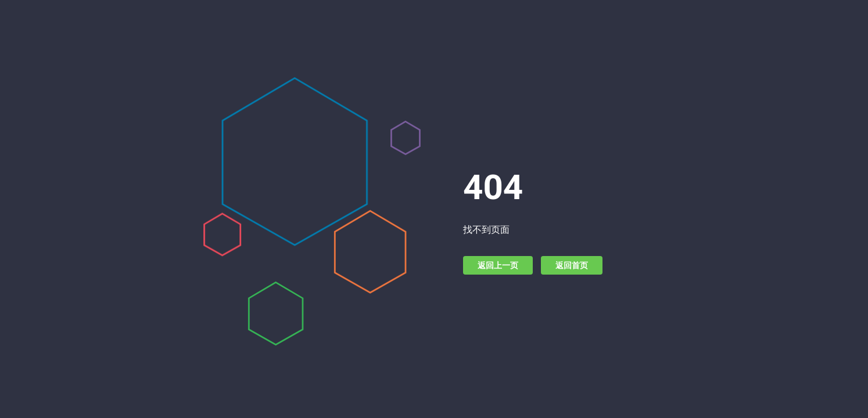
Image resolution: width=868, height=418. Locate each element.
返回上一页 (498, 265)
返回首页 (572, 265)
